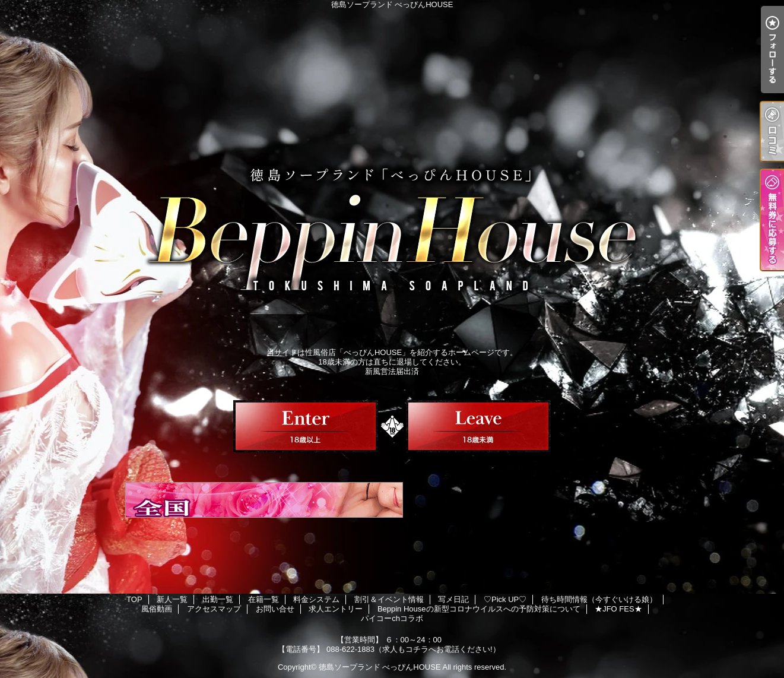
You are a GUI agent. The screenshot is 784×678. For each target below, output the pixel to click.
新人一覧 (172, 599)
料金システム (316, 599)
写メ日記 (453, 599)
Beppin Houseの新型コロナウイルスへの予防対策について (479, 609)
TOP (134, 599)
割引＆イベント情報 (389, 599)
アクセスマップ (214, 609)
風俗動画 (157, 609)
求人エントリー (336, 609)
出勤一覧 (218, 599)
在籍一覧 (264, 599)
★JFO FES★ (618, 609)
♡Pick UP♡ (505, 599)
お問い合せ (275, 609)
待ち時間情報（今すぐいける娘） (599, 599)
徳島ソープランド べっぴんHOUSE (380, 667)
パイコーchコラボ (392, 618)
